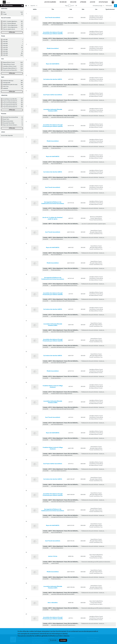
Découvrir (73, 2)
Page (66, 6)
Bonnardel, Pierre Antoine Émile (10, 117)
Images (5, 14)
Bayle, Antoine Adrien (8, 121)
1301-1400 (5, 42)
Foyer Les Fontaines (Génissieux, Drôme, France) (14, 103)
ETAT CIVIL (6, 87)
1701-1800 (5, 49)
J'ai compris (63, 640)
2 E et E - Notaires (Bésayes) (9, 23)
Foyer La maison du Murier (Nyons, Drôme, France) (15, 101)
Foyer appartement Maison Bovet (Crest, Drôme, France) (16, 105)
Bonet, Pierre (6, 119)
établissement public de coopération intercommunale (16, 85)
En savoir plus (53, 640)
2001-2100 (5, 55)
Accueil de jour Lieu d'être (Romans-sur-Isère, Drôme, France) (17, 99)
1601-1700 (5, 47)
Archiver (92, 2)
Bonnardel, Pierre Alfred (9, 123)
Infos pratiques (103, 2)
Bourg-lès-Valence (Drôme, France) (11, 68)
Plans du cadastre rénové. (9, 29)
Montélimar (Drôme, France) (10, 66)
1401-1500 (5, 44)
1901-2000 (5, 53)
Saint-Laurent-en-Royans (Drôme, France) (13, 70)
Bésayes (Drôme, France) (9, 62)
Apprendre (83, 2)
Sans (4, 12)
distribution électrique (8, 81)
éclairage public (7, 83)
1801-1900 (5, 51)
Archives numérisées (50, 2)
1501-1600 (5, 45)
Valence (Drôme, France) (9, 64)
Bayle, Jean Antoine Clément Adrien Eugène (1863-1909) (16, 125)
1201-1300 (5, 40)
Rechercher (63, 2)
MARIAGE (5, 88)
